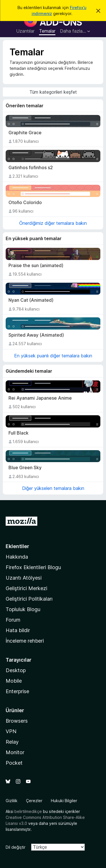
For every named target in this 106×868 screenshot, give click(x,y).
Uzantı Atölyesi (24, 578)
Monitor (15, 752)
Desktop (16, 670)
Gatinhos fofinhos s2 (31, 168)
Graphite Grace (25, 133)
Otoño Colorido (25, 203)
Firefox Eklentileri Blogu (33, 567)
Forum (13, 620)
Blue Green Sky (25, 468)
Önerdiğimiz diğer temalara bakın (53, 223)
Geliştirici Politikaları (29, 599)
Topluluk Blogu (23, 609)
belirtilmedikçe (28, 811)
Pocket (14, 763)
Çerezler (34, 801)
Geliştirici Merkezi (26, 588)
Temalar (47, 31)
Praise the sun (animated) (36, 266)
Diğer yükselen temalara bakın (53, 488)
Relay (12, 742)
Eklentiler (17, 546)
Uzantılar (25, 31)
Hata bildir (18, 630)
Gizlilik (12, 801)
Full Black (19, 433)
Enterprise (17, 691)
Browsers (17, 721)
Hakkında (17, 557)
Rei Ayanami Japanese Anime (40, 398)
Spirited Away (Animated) (36, 335)
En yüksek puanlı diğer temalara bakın (53, 356)
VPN (11, 731)
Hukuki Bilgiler (64, 801)
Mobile (14, 681)
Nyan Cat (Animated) (31, 300)
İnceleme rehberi (25, 641)
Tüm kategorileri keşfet (53, 92)
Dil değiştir (16, 847)
